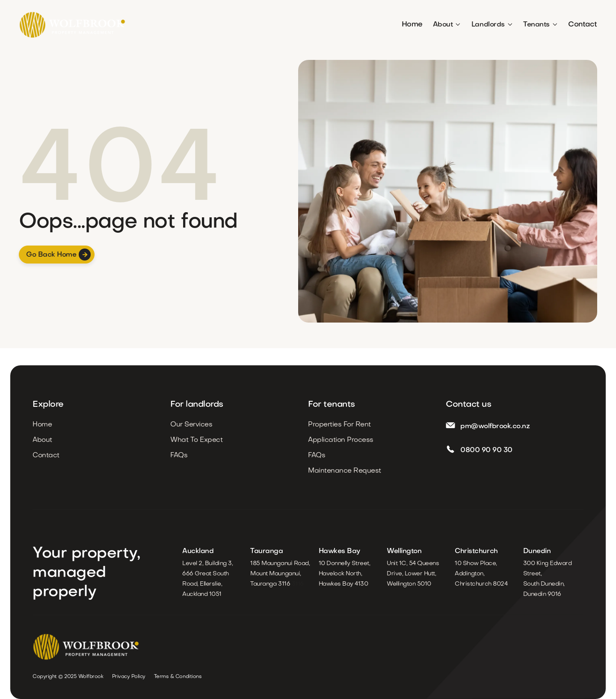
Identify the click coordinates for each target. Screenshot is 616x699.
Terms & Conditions (178, 677)
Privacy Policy (129, 677)
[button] (447, 25)
